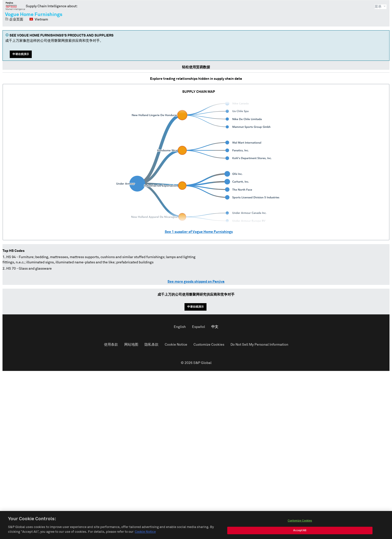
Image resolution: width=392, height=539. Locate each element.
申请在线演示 (21, 54)
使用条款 (111, 345)
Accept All (300, 532)
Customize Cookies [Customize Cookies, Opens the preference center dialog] (300, 522)
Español (198, 327)
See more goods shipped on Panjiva (196, 282)
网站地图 (131, 345)
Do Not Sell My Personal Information (259, 345)
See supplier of (199, 232)
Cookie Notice (176, 345)
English (180, 327)
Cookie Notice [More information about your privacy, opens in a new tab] (145, 534)
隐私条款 (151, 345)
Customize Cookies (209, 345)
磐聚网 (15, 6)
